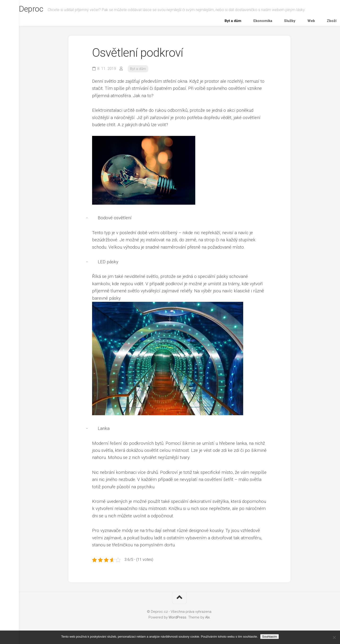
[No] (334, 637)
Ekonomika (276, 22)
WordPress (177, 620)
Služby (297, 22)
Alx (207, 620)
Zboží (326, 22)
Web (312, 22)
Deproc (41, 10)
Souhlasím (270, 637)
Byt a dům (254, 22)
